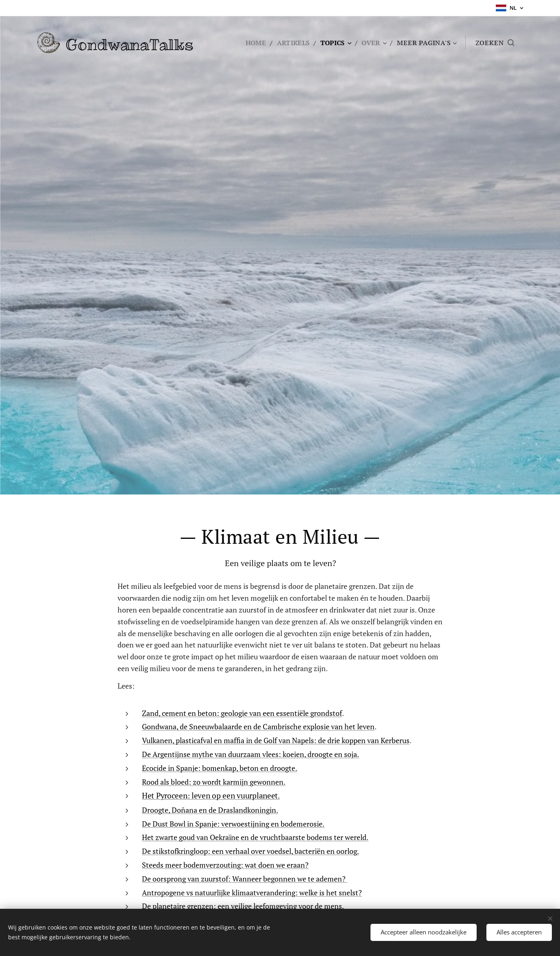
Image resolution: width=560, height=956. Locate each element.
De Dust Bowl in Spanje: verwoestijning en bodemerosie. (233, 823)
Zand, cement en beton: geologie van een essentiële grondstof (242, 713)
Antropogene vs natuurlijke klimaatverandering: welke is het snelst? (252, 892)
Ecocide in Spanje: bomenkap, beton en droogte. (220, 768)
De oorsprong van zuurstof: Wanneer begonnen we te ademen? (245, 878)
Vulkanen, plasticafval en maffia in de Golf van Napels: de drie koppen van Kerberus (276, 740)
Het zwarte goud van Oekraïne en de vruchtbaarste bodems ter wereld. (255, 837)
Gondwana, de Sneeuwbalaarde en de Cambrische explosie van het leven (258, 726)
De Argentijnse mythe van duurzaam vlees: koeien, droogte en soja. (251, 754)
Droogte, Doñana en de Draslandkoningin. (210, 809)
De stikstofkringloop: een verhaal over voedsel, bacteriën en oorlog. (251, 851)
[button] (495, 43)
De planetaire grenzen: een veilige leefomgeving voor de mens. (243, 906)
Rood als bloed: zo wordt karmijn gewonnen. (214, 781)
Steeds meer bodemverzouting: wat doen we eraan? (225, 864)
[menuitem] (254, 43)
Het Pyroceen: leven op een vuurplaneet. (211, 795)
